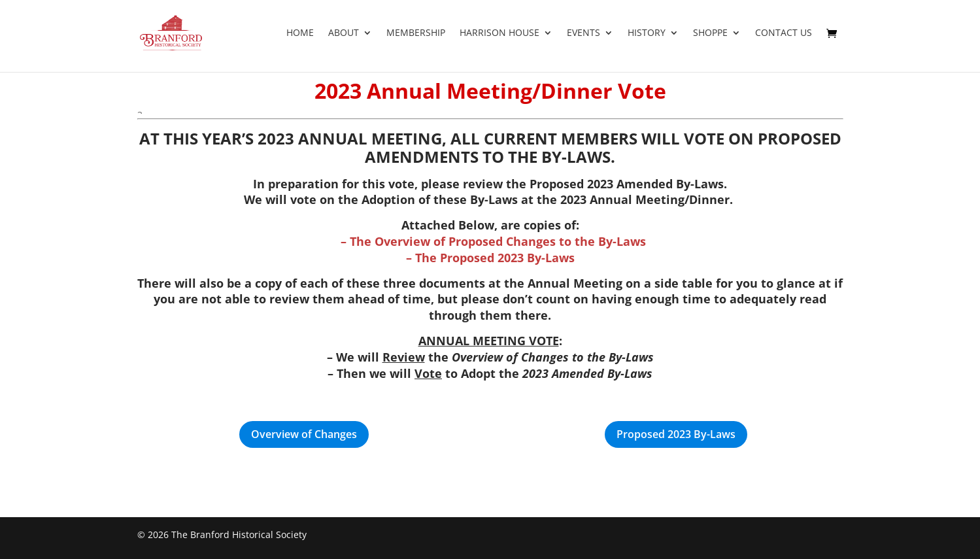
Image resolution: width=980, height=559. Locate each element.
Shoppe (710, 33)
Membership (416, 33)
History (647, 33)
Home (300, 33)
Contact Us (784, 33)
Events (583, 33)
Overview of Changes (304, 434)
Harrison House (499, 33)
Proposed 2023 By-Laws (676, 434)
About (344, 33)
